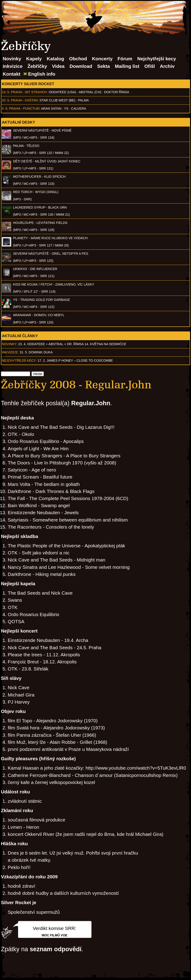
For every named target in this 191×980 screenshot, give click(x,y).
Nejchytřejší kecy (157, 59)
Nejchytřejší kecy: (19, 360)
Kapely (34, 59)
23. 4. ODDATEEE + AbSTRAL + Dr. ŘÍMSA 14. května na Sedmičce (72, 344)
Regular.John (91, 403)
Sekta (104, 66)
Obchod (78, 59)
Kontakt (12, 74)
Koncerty (102, 59)
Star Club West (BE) (57, 100)
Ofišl (149, 66)
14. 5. (6, 92)
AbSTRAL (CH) (90, 92)
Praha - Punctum (24, 109)
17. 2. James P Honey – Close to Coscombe (75, 360)
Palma (83, 100)
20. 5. (6, 100)
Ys (66, 109)
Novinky (12, 59)
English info (42, 74)
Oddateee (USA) (62, 92)
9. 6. (5, 109)
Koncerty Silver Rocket (28, 84)
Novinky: (10, 344)
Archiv (167, 66)
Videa (58, 66)
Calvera (79, 109)
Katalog (55, 59)
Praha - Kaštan (24, 100)
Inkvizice (13, 66)
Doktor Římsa (117, 92)
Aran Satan (51, 109)
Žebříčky (37, 66)
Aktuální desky (18, 122)
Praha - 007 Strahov (29, 92)
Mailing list (127, 66)
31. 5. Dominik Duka (36, 352)
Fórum (125, 59)
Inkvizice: (10, 352)
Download (81, 66)
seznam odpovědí (56, 949)
